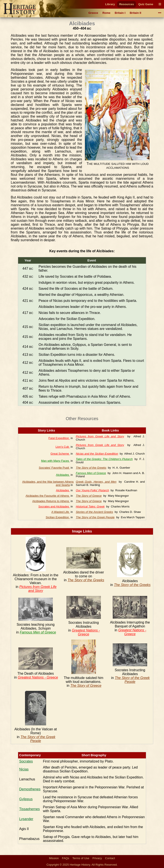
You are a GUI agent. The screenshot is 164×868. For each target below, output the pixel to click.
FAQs (66, 858)
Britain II (135, 13)
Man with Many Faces (55, 461)
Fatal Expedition (59, 438)
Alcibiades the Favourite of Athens (48, 496)
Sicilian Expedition (58, 517)
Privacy (97, 858)
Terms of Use (81, 858)
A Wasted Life (61, 512)
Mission (54, 858)
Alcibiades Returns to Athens (51, 501)
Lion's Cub (63, 447)
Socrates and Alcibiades (54, 506)
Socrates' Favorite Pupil (54, 468)
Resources (127, 4)
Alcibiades (63, 475)
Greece (93, 13)
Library (110, 4)
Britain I (120, 13)
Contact (110, 858)
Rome (106, 13)
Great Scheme (60, 454)
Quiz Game (146, 4)
